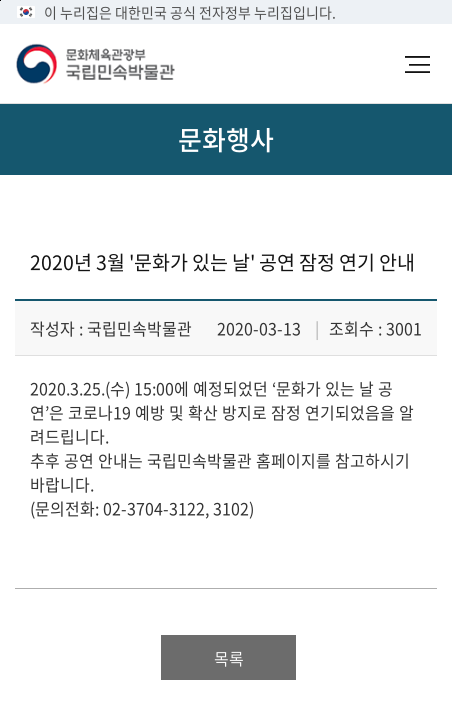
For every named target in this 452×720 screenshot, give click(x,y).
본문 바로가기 (0, 0)
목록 (229, 658)
